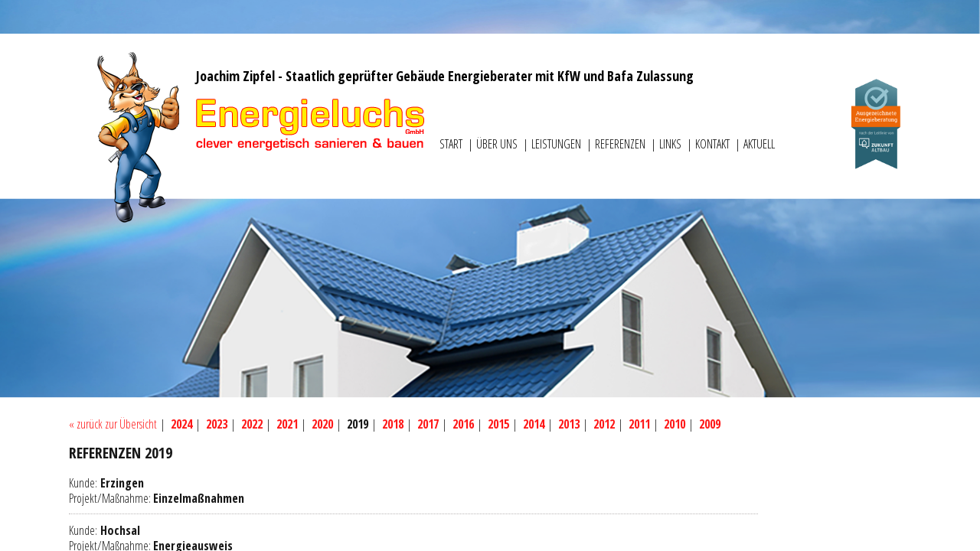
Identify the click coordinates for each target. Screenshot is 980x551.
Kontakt (714, 144)
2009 (710, 424)
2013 (569, 424)
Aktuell (759, 144)
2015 (498, 424)
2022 (252, 424)
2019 (358, 424)
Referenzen (621, 144)
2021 (287, 424)
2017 (428, 424)
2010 (675, 424)
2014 (534, 424)
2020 (322, 424)
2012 (604, 424)
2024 (181, 424)
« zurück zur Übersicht (113, 424)
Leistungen (557, 144)
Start (452, 144)
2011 (639, 424)
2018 (393, 424)
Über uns (498, 144)
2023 (217, 424)
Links (671, 144)
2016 (463, 424)
